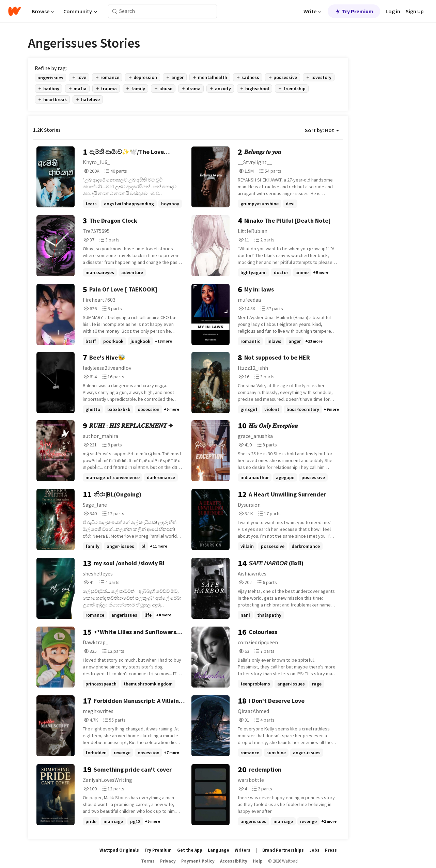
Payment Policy (198, 861)
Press (331, 850)
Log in (393, 11)
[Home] (14, 11)
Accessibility (234, 861)
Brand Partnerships (283, 850)
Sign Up (415, 11)
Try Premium (354, 11)
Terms (148, 861)
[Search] (115, 11)
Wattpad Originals (119, 850)
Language (219, 850)
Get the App (190, 850)
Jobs (314, 850)
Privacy (168, 861)
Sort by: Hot (322, 130)
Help (258, 861)
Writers (243, 850)
